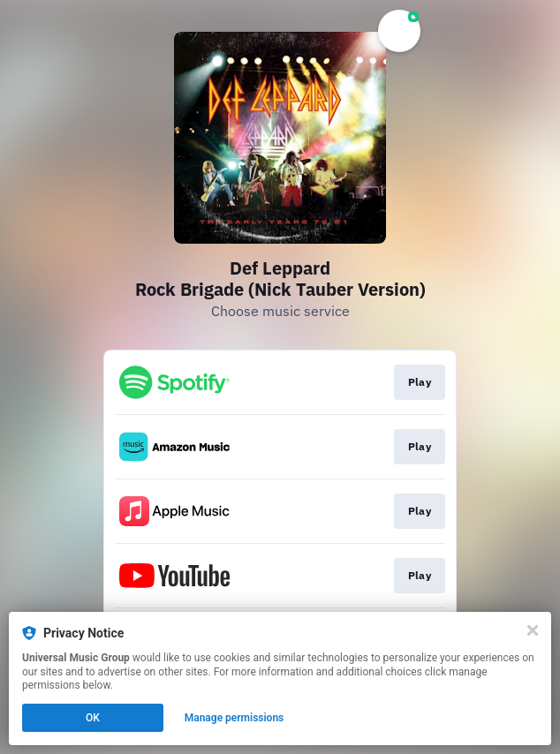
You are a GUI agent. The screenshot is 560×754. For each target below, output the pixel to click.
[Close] (533, 630)
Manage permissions (235, 718)
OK (93, 718)
